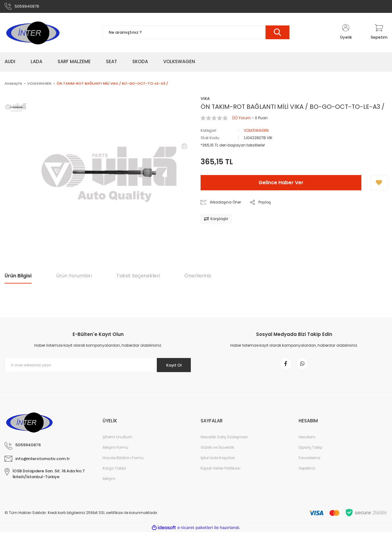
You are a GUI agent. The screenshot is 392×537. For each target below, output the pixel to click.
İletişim (109, 484)
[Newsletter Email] (98, 367)
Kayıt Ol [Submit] (171, 367)
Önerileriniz (198, 278)
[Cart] (379, 34)
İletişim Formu (115, 452)
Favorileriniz (309, 463)
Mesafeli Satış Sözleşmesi (224, 442)
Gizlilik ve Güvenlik (217, 452)
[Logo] (32, 34)
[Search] (196, 34)
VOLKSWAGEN (256, 133)
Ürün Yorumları (74, 278)
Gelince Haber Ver (281, 185)
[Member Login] (346, 34)
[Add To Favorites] (379, 185)
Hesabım (307, 442)
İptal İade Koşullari (218, 463)
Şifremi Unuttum (117, 442)
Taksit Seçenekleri (138, 278)
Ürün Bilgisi (18, 278)
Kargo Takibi (114, 473)
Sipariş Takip (310, 452)
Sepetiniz (307, 473)
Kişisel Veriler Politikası (221, 473)
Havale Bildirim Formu (123, 463)
